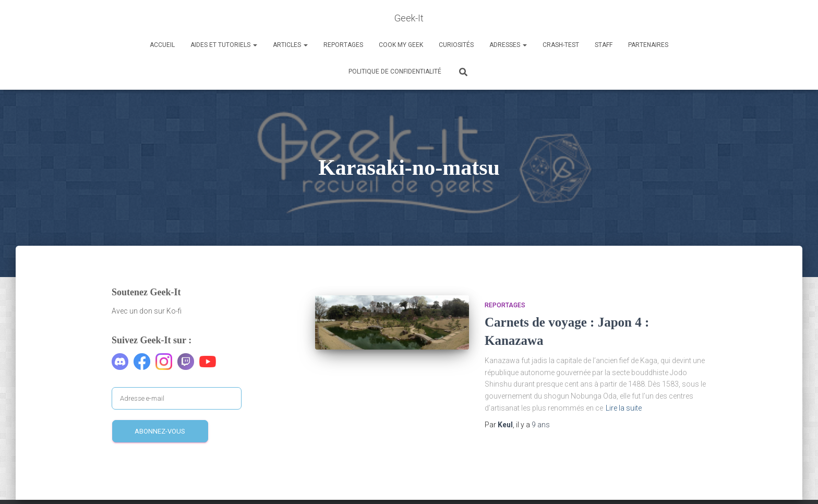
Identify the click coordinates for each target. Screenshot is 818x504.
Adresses (508, 45)
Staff (604, 45)
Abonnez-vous (160, 431)
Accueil (162, 45)
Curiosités (456, 45)
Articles (290, 45)
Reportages (343, 45)
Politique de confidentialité (395, 71)
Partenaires (648, 45)
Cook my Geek (401, 45)
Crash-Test (561, 45)
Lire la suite (624, 408)
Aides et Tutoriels (224, 45)
